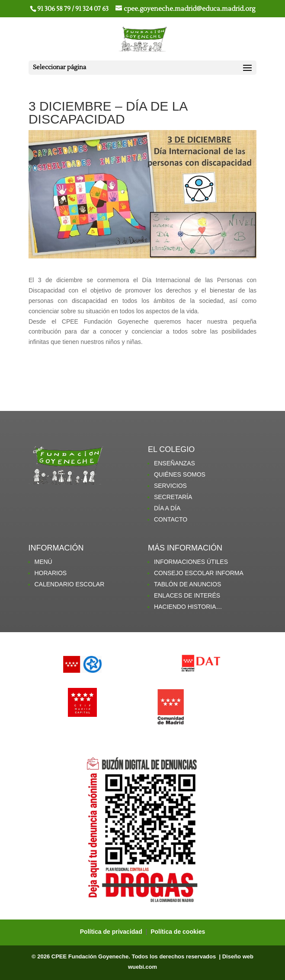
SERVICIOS (170, 486)
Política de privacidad (112, 932)
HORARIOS (51, 573)
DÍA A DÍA (167, 508)
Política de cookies (178, 932)
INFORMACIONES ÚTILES (191, 562)
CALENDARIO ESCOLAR (70, 584)
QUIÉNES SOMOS (180, 474)
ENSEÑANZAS (175, 463)
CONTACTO (171, 519)
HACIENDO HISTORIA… (188, 607)
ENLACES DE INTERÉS (187, 595)
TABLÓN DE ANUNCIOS (187, 584)
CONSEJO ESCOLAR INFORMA (199, 573)
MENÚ (43, 562)
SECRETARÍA (173, 497)
